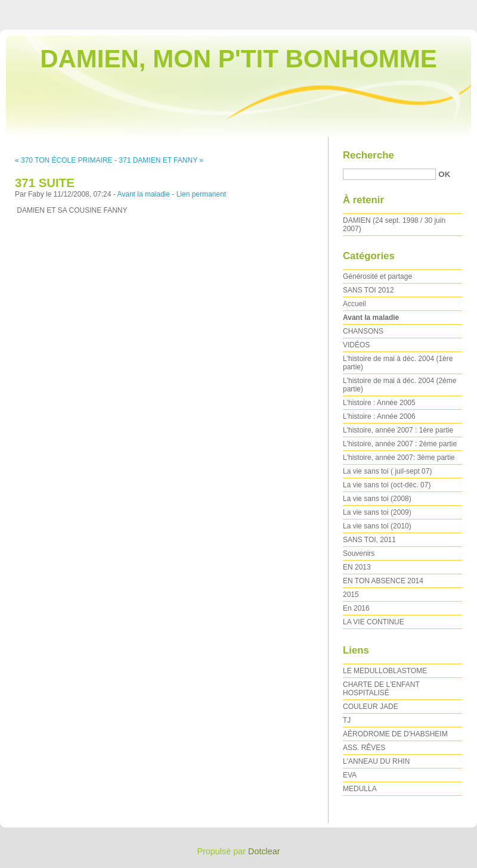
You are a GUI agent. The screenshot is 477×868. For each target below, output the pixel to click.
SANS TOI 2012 (368, 290)
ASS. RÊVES (364, 748)
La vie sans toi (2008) (377, 499)
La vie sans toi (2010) (377, 526)
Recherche (368, 155)
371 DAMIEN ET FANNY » (161, 160)
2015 (351, 595)
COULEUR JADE (371, 707)
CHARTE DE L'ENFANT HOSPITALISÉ (381, 689)
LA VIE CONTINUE (374, 622)
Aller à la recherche (442, 8)
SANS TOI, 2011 (369, 540)
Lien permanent (201, 194)
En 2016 (356, 608)
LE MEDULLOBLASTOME (385, 671)
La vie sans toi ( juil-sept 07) (387, 471)
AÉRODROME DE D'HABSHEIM (395, 734)
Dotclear (264, 851)
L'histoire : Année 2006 (379, 416)
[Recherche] (389, 174)
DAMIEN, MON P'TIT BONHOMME (238, 59)
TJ (347, 720)
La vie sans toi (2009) (377, 512)
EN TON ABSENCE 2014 (383, 581)
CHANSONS (363, 331)
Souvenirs (359, 553)
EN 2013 (357, 567)
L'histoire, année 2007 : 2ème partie (400, 444)
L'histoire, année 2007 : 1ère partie (398, 430)
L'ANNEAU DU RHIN (376, 761)
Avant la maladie (143, 194)
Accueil (354, 304)
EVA (350, 775)
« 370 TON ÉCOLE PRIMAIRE (64, 160)
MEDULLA (360, 789)
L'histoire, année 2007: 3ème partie (399, 458)
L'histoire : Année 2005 (379, 403)
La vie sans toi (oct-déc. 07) (387, 485)
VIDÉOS (356, 345)
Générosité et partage (377, 276)
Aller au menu (383, 8)
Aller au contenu (331, 8)
